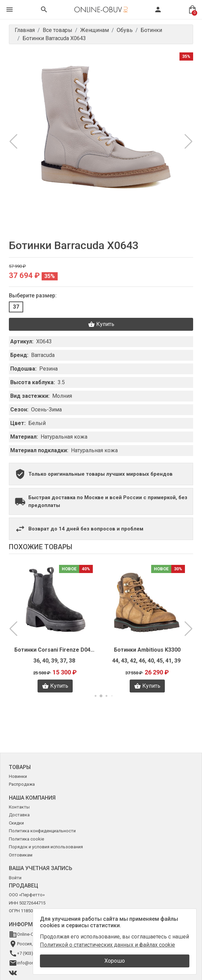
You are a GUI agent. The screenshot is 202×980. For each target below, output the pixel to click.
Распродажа (22, 784)
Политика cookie (26, 839)
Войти (15, 878)
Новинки (18, 776)
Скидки (16, 823)
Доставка (19, 815)
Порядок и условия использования (46, 847)
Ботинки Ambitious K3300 (147, 650)
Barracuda (43, 355)
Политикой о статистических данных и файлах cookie (107, 945)
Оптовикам (21, 855)
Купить (101, 324)
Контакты (19, 807)
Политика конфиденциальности (42, 831)
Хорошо (115, 961)
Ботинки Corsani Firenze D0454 (55, 650)
